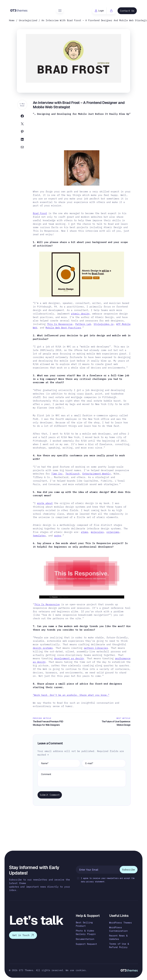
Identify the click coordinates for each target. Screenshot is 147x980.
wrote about (45, 503)
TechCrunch (73, 474)
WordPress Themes (121, 923)
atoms (85, 532)
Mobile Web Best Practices (63, 328)
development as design (69, 658)
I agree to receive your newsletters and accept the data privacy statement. (106, 880)
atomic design (80, 314)
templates (39, 536)
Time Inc (57, 474)
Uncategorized (28, 20)
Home (12, 20)
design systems (43, 648)
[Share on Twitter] (22, 124)
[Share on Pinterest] (22, 132)
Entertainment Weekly (97, 474)
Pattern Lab (83, 324)
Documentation (85, 939)
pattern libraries (96, 648)
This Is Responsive (60, 324)
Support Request (86, 944)
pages (58, 536)
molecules (97, 532)
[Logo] (19, 10)
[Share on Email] (22, 148)
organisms (113, 532)
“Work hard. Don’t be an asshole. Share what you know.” (71, 695)
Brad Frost (40, 213)
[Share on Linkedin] (22, 140)
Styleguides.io (104, 324)
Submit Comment (50, 795)
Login (99, 11)
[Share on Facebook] (22, 117)
